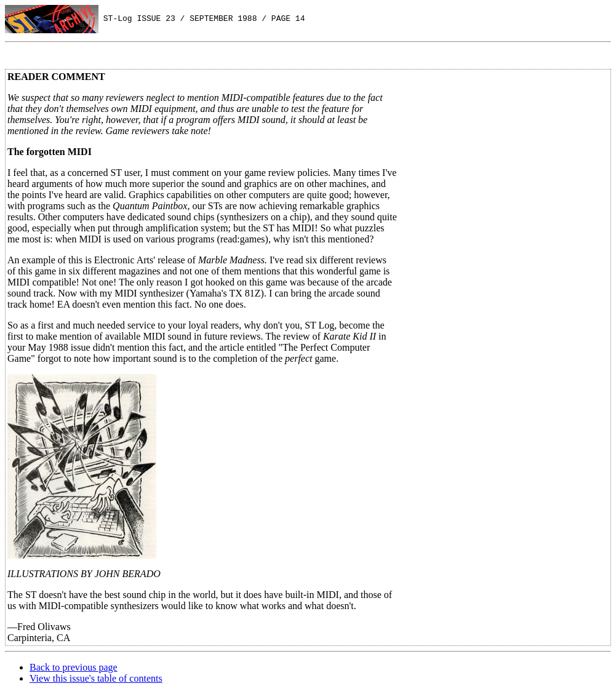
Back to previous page (74, 667)
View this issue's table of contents (96, 678)
